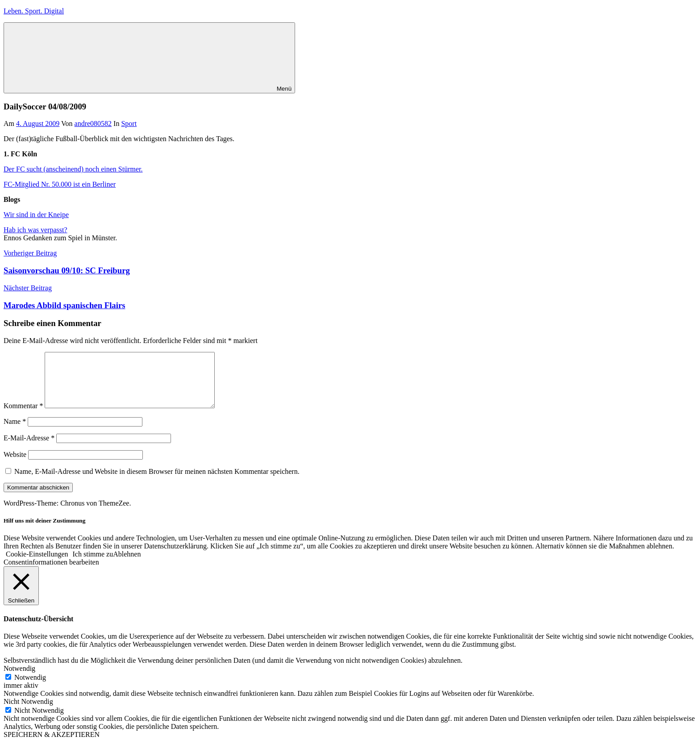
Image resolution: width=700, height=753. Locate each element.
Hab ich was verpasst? (35, 230)
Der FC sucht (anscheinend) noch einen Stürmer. (73, 169)
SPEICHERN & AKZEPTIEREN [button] (52, 745)
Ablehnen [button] (127, 565)
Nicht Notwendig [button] (28, 712)
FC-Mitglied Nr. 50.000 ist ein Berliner (60, 184)
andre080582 (93, 123)
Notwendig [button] (19, 679)
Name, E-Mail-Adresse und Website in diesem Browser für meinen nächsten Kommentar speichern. (157, 482)
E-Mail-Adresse (29, 449)
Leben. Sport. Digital (34, 11)
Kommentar (23, 416)
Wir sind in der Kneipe (36, 215)
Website (15, 465)
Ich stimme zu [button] (93, 565)
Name (15, 432)
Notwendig (30, 688)
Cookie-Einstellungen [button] (37, 565)
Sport (129, 123)
